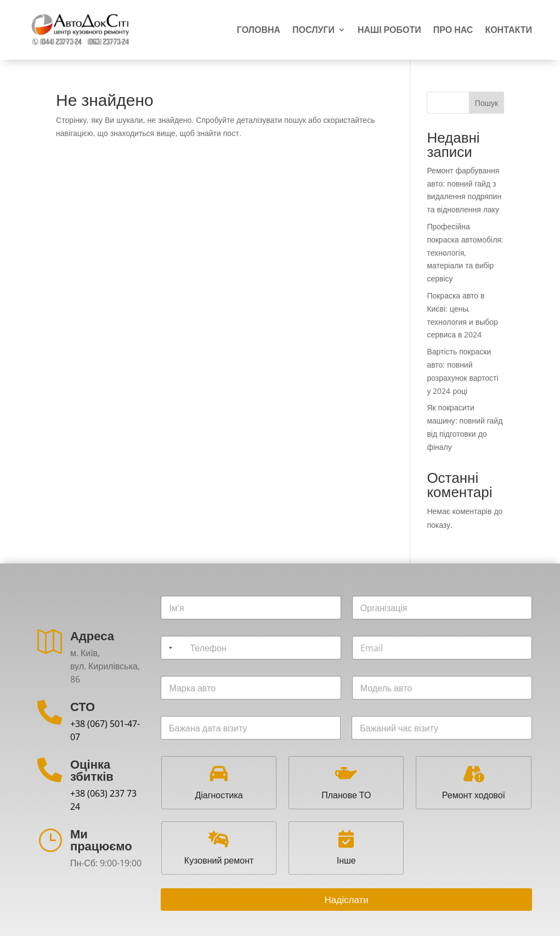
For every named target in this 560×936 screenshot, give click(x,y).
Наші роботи (389, 30)
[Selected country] (168, 648)
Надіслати (347, 900)
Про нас (453, 30)
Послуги (313, 30)
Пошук (487, 103)
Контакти (508, 30)
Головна (259, 30)
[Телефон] (251, 648)
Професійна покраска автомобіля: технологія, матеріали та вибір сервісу (465, 252)
